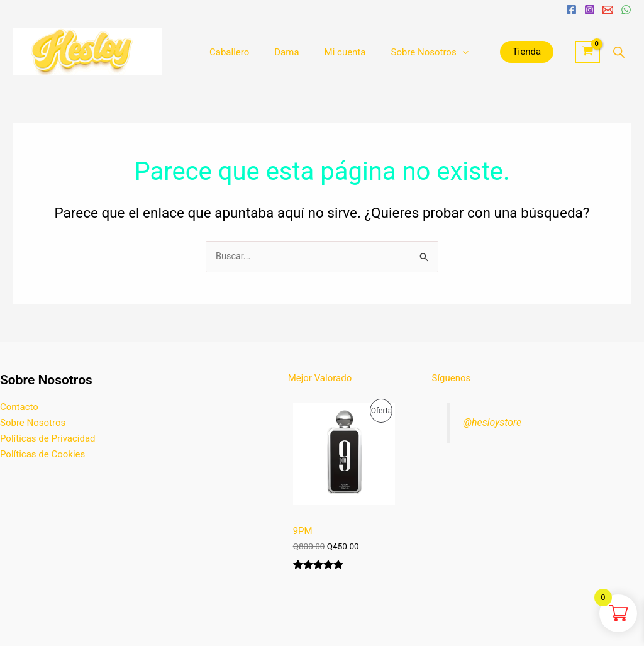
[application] (441, 52)
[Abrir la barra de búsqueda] (619, 52)
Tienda (502, 52)
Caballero (226, 52)
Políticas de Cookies (42, 454)
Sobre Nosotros (407, 52)
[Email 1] (608, 10)
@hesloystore (493, 423)
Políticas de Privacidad (48, 438)
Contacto (19, 408)
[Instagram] (590, 10)
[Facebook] (571, 10)
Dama (277, 52)
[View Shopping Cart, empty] (587, 52)
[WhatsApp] (626, 10)
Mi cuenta (330, 52)
